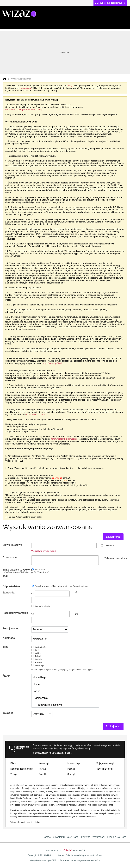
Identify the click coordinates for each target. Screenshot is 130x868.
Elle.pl (13, 763)
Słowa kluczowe (12, 545)
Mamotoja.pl (74, 763)
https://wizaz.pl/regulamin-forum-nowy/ (24, 110)
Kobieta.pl (44, 763)
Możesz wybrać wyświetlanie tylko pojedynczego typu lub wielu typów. (62, 670)
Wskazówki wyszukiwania (44, 551)
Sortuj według (11, 629)
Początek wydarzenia (15, 613)
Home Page (40, 677)
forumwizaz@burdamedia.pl (65, 439)
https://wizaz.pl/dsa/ (52, 363)
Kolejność (9, 638)
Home (36, 684)
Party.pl (43, 769)
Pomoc (47, 837)
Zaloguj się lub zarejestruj (110, 3)
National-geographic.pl (22, 769)
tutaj (37, 822)
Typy (5, 647)
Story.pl (71, 774)
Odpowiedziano (12, 586)
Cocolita (43, 774)
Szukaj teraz (113, 537)
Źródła (6, 676)
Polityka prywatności (93, 837)
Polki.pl (71, 769)
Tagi (5, 576)
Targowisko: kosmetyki (48, 705)
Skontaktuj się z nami (66, 837)
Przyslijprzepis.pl (104, 769)
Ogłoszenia (40, 698)
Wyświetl (8, 713)
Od (50, 594)
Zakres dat (9, 593)
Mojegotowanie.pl (105, 763)
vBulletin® (67, 850)
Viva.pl (14, 774)
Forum (36, 691)
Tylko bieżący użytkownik (17, 571)
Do (77, 614)
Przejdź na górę (117, 837)
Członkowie (10, 557)
